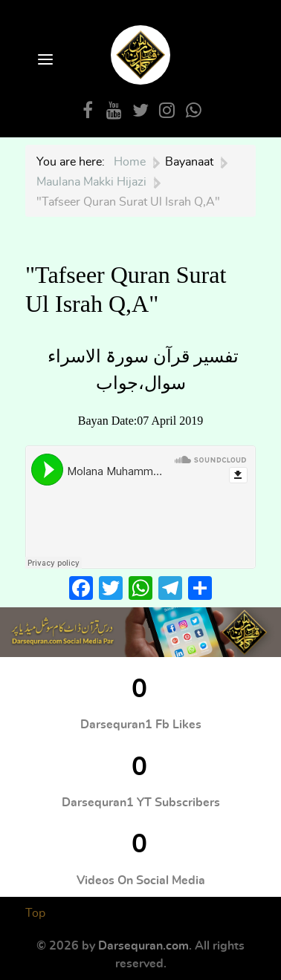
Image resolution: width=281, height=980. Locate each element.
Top (35, 913)
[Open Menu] (44, 61)
